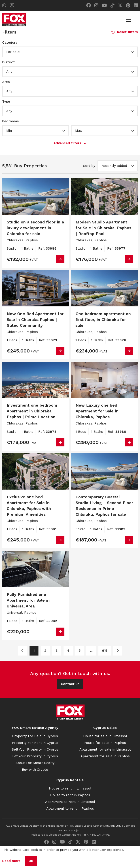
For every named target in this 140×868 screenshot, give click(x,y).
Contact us (70, 684)
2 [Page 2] (45, 651)
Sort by (89, 166)
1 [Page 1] (34, 651)
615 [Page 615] (105, 651)
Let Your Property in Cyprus (35, 756)
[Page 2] (118, 651)
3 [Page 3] (57, 651)
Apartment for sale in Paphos (105, 756)
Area (6, 82)
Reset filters (125, 32)
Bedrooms (11, 121)
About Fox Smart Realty (35, 763)
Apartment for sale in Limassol (105, 749)
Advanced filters (70, 143)
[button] (70, 52)
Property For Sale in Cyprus (35, 736)
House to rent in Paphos (70, 795)
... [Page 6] (91, 651)
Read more (11, 861)
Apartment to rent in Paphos (70, 809)
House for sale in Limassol (105, 736)
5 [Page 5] (80, 651)
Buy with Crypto (35, 770)
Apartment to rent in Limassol (70, 802)
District (8, 62)
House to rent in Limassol (70, 788)
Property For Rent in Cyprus (35, 743)
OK (31, 861)
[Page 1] (22, 651)
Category (10, 42)
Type (6, 102)
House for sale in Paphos (105, 743)
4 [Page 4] (68, 651)
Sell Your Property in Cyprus (35, 749)
